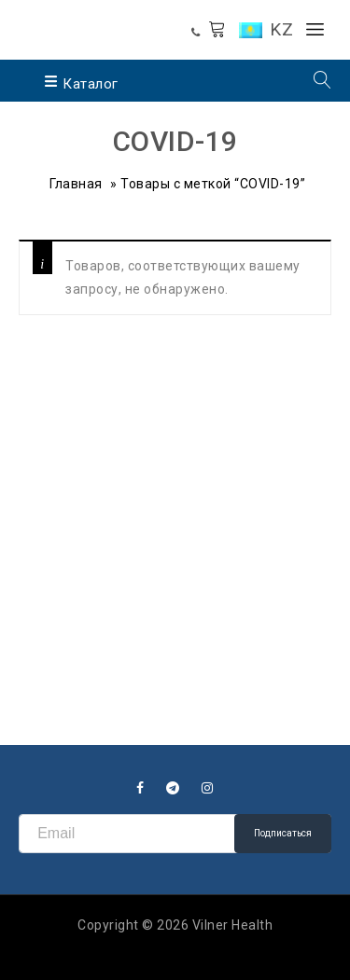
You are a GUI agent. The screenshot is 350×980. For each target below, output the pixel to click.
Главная (76, 184)
